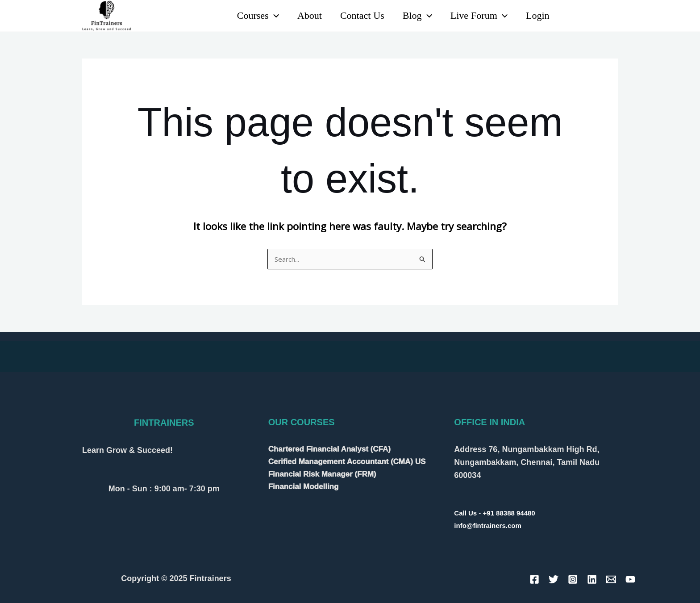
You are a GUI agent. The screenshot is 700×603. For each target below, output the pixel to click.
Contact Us (357, 16)
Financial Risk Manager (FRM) (322, 474)
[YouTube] (593, 16)
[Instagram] (612, 16)
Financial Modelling (304, 487)
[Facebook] (534, 579)
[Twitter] (554, 579)
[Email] (611, 579)
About (303, 16)
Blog (414, 16)
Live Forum (477, 16)
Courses (250, 16)
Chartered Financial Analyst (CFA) (329, 449)
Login (537, 16)
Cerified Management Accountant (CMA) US (347, 462)
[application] (266, 16)
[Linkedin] (573, 16)
